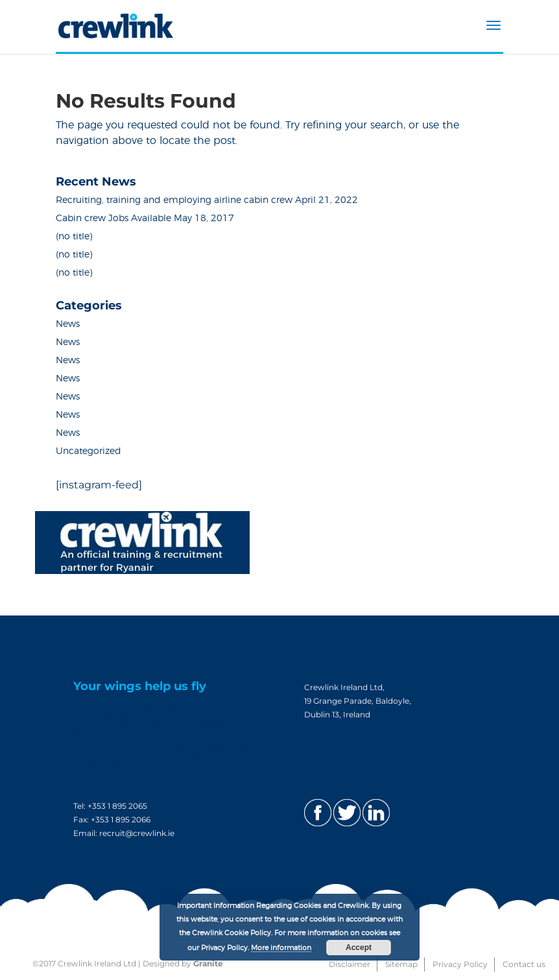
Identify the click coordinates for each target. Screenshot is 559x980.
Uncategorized (89, 451)
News (68, 324)
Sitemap (401, 964)
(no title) (74, 237)
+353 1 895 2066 (121, 819)
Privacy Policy (460, 964)
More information (281, 948)
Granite (208, 963)
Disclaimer (350, 964)
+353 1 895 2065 (117, 806)
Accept (359, 948)
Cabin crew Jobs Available (113, 219)
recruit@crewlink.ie (137, 833)
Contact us (524, 964)
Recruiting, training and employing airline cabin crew (174, 200)
